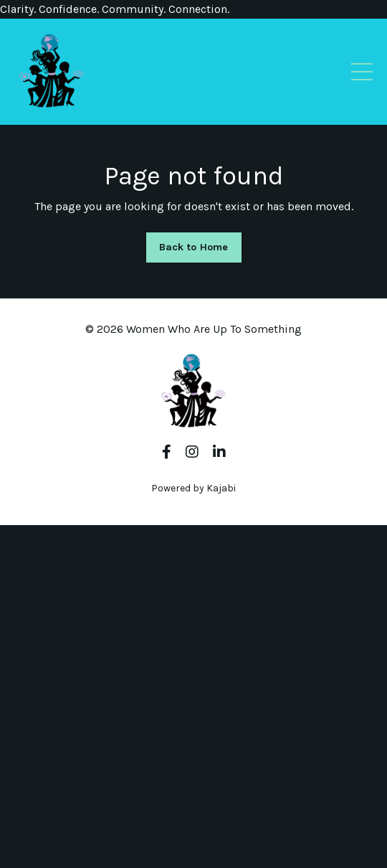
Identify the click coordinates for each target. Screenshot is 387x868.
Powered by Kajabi (193, 488)
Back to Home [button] (194, 247)
